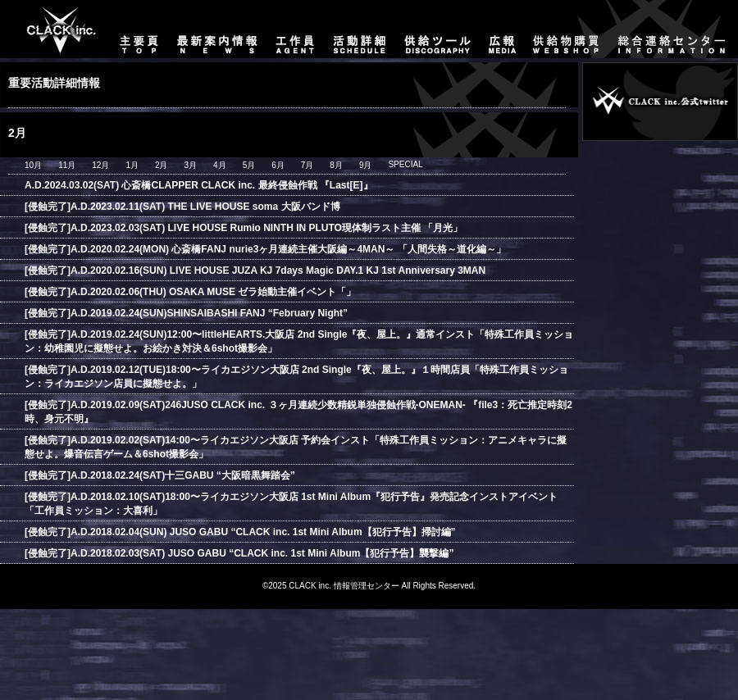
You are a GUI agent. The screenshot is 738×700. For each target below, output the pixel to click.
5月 (249, 165)
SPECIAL (405, 164)
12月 (100, 165)
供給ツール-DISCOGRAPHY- (438, 29)
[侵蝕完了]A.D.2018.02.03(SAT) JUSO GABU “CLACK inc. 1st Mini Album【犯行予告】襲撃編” (239, 553)
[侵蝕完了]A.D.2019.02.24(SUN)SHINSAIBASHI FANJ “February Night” (186, 313)
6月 (278, 165)
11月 (67, 165)
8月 (336, 165)
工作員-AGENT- (295, 29)
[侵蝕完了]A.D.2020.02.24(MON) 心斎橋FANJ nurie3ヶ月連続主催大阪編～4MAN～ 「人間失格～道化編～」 (265, 249)
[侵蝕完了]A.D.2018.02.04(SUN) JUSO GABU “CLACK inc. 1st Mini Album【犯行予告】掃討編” (240, 532)
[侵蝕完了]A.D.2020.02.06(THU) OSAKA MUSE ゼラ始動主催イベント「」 (190, 292)
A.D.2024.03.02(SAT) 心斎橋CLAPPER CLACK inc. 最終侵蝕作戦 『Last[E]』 (199, 185)
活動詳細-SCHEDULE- (360, 29)
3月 (191, 165)
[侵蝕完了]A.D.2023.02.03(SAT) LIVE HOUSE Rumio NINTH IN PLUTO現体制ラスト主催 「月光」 (244, 228)
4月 (220, 165)
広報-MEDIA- (502, 29)
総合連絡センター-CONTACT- (674, 29)
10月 (33, 165)
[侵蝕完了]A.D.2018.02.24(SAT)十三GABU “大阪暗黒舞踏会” (160, 475)
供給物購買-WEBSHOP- (567, 29)
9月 (366, 165)
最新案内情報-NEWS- (218, 29)
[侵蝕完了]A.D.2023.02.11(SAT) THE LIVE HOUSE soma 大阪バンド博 (182, 207)
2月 (162, 165)
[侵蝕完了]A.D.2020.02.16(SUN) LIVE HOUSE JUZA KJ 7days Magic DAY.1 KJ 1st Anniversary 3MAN (255, 270)
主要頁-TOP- (54, 29)
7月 (307, 165)
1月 (132, 165)
